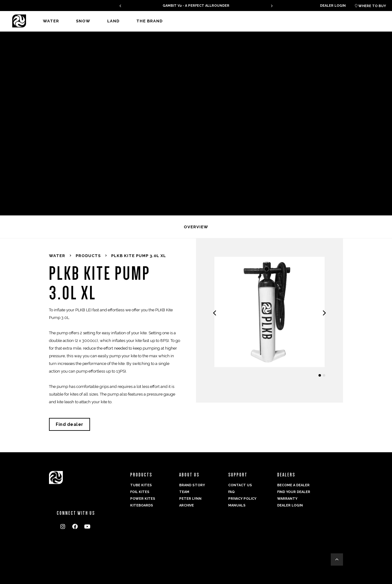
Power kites (143, 499)
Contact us (240, 485)
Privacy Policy (242, 499)
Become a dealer (293, 485)
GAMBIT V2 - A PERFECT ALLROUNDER (196, 6)
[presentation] (120, 6)
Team (184, 492)
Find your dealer (294, 492)
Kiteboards (142, 505)
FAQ (231, 492)
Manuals (237, 505)
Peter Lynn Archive (190, 502)
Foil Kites (140, 492)
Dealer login (333, 6)
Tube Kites (141, 485)
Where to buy (370, 6)
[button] (320, 375)
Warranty (287, 499)
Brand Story (192, 485)
